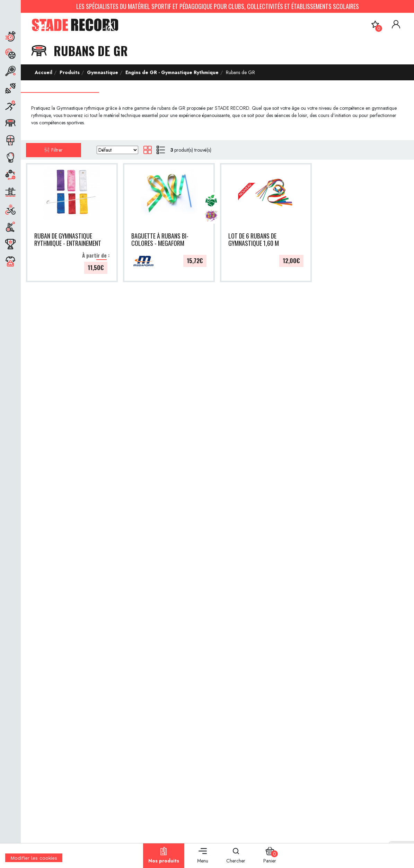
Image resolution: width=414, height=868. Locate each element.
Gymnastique (103, 72)
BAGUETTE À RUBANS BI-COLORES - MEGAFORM (160, 240)
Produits (70, 72)
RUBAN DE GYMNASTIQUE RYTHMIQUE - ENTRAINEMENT (68, 240)
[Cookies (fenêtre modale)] (34, 863)
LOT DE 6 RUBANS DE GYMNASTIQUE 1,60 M (254, 240)
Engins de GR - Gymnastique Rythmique (172, 72)
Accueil (43, 72)
